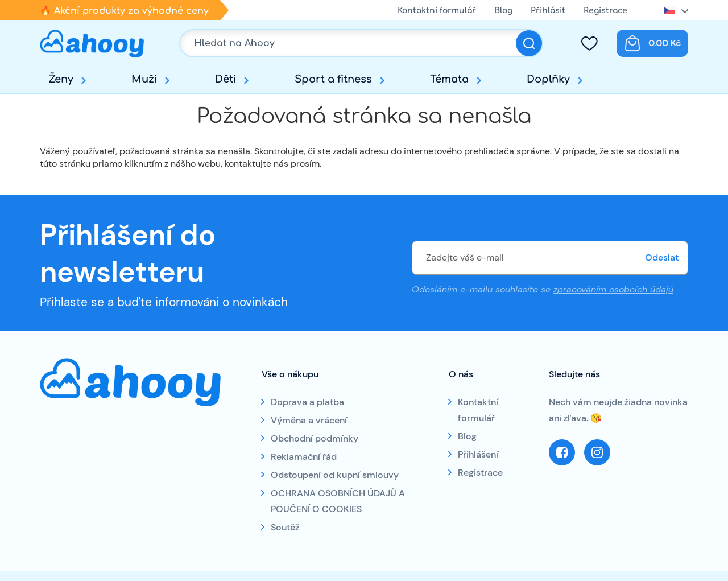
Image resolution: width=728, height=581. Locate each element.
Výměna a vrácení (309, 420)
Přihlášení (478, 454)
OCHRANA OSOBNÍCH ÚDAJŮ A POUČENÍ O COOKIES (338, 501)
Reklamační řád (304, 457)
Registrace (605, 11)
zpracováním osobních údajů (613, 289)
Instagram (597, 452)
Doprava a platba (307, 402)
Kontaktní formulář (437, 11)
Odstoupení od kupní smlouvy (335, 475)
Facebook (562, 452)
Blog (503, 11)
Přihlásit (548, 11)
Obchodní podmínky (315, 438)
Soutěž (285, 527)
